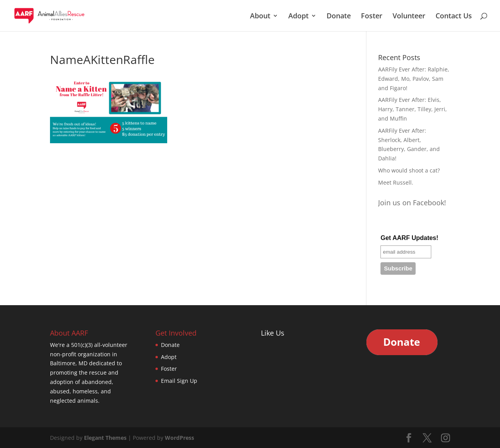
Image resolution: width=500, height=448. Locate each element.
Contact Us (454, 17)
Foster (372, 17)
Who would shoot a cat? (409, 170)
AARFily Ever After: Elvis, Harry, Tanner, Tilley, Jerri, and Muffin (412, 109)
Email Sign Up (179, 381)
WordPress (179, 438)
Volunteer (409, 17)
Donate (339, 17)
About (260, 17)
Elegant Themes (105, 438)
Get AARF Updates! (409, 238)
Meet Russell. (396, 182)
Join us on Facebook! (412, 203)
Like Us (273, 333)
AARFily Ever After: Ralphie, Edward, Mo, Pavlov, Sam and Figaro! (414, 79)
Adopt (298, 17)
